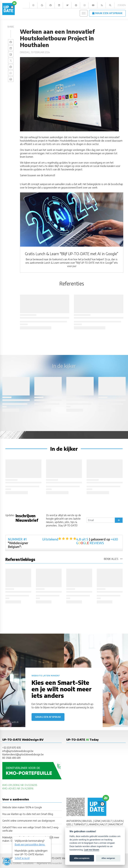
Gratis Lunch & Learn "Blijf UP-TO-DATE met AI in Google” (72, 254)
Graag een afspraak (48, 717)
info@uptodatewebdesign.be (18, 751)
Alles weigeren (108, 858)
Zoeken (122, 5)
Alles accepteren (82, 858)
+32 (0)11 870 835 (12, 748)
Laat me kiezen (92, 850)
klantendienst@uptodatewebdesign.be (23, 754)
